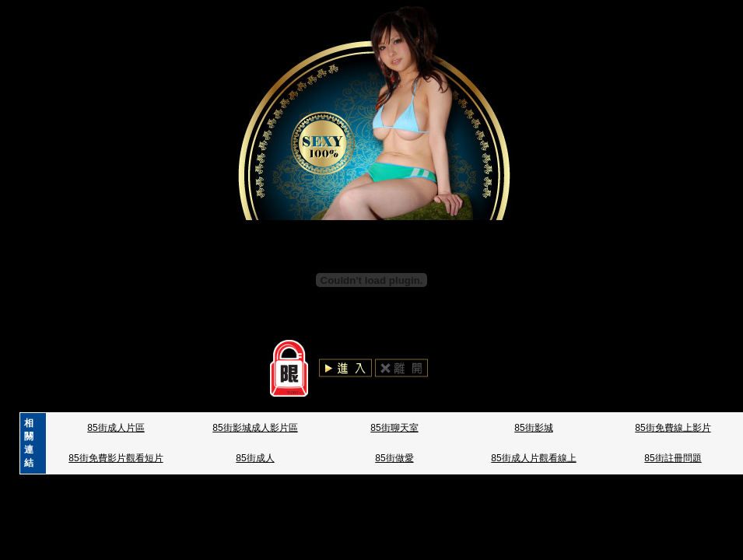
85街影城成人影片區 (255, 428)
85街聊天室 (394, 428)
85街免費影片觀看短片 (116, 458)
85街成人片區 (116, 428)
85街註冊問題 (673, 458)
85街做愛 (394, 458)
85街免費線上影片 (673, 428)
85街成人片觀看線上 (533, 458)
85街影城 (533, 428)
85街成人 (255, 458)
